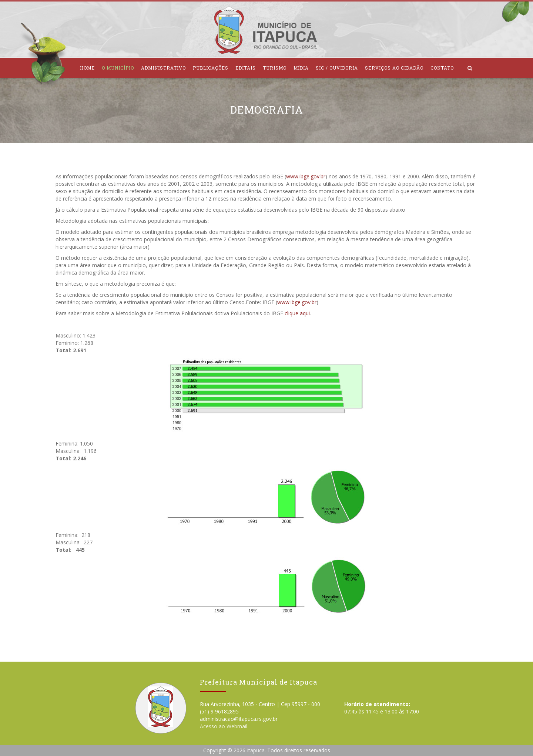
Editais (246, 68)
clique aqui (297, 313)
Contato (442, 68)
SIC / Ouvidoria (337, 68)
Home (87, 68)
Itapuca (256, 750)
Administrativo (163, 68)
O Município (118, 68)
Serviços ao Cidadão (394, 68)
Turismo (275, 68)
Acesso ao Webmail (224, 726)
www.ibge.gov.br (306, 176)
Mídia (301, 68)
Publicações (211, 68)
